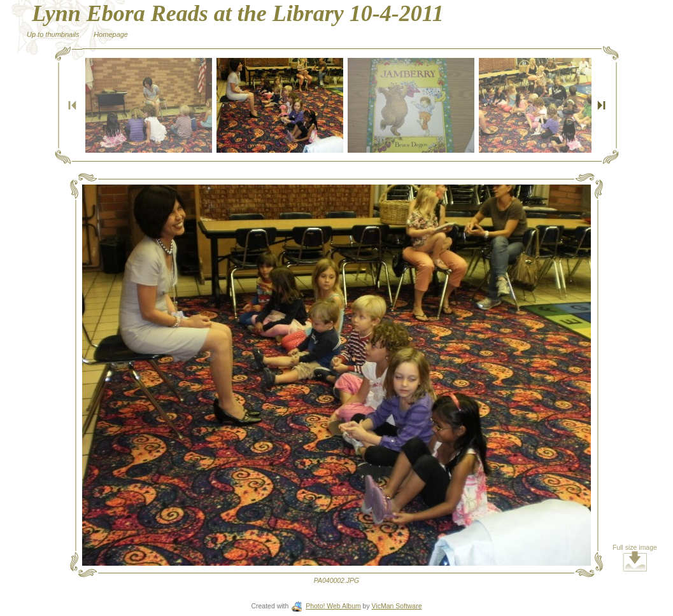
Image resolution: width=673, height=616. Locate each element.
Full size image (635, 558)
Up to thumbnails (53, 34)
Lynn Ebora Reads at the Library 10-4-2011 (238, 13)
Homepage (111, 34)
